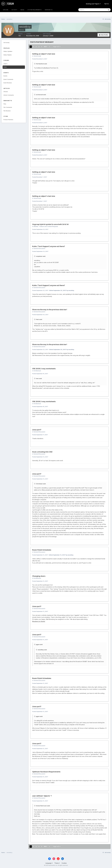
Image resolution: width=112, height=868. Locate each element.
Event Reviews (8, 83)
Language (49, 863)
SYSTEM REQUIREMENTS (35, 10)
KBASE (22, 10)
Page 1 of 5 (57, 47)
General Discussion (39, 248)
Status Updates (8, 51)
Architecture (37, 371)
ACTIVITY (14, 10)
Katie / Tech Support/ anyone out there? (49, 246)
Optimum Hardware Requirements (46, 772)
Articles (6, 92)
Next (46, 47)
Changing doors (39, 576)
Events (5, 76)
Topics (5, 64)
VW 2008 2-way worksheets (44, 369)
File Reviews (7, 111)
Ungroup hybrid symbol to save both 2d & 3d (50, 224)
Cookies (64, 863)
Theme (57, 863)
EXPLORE (6, 10)
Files (5, 104)
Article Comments (9, 95)
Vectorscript (37, 56)
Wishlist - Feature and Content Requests (46, 226)
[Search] (86, 10)
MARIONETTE (49, 10)
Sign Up (107, 4)
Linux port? (37, 430)
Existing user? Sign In (93, 4)
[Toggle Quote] (35, 64)
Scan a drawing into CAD (42, 452)
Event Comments (8, 79)
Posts (5, 67)
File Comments (8, 107)
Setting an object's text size (44, 54)
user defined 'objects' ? (42, 796)
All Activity (6, 43)
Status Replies (8, 55)
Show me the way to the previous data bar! (50, 310)
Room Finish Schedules (42, 550)
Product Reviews (8, 120)
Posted (40, 59)
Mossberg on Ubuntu (39, 621)
